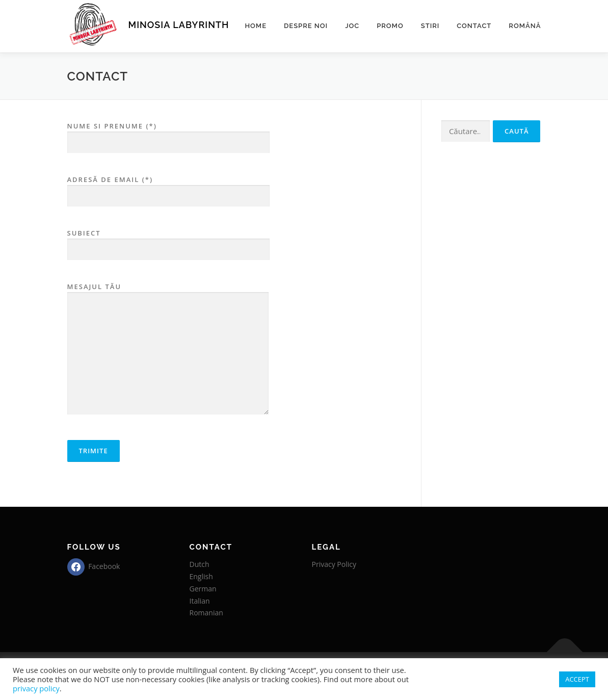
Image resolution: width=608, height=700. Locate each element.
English (201, 576)
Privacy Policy (334, 564)
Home (256, 26)
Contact (474, 26)
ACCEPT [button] (577, 679)
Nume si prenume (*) (168, 134)
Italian (200, 601)
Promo (390, 26)
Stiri (430, 26)
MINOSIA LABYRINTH (179, 25)
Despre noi (306, 26)
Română (525, 26)
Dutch (200, 564)
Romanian (206, 613)
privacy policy (36, 688)
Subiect (168, 241)
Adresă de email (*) (168, 188)
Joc (352, 26)
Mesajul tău (168, 349)
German (203, 589)
